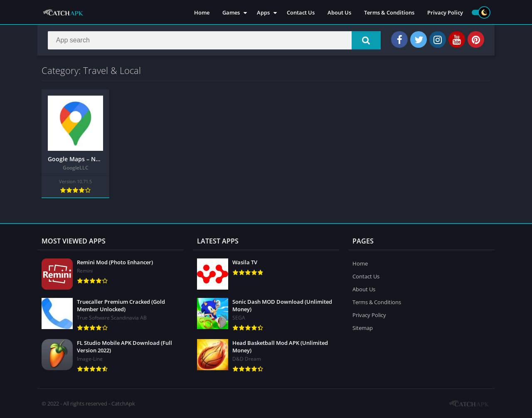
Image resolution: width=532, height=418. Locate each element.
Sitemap (363, 328)
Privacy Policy (445, 12)
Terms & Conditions (389, 12)
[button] (366, 40)
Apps (263, 12)
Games (231, 12)
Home (202, 12)
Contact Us (301, 12)
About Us (339, 12)
